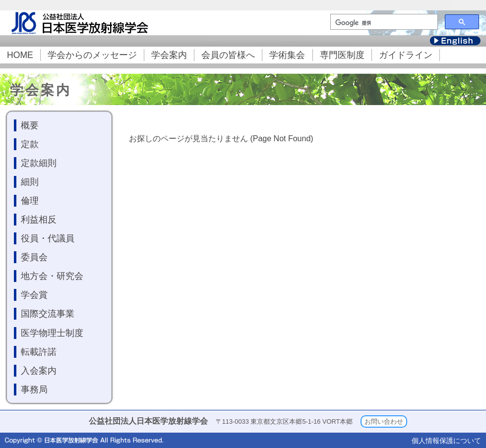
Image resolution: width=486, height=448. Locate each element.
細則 (30, 182)
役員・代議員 (48, 238)
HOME (20, 55)
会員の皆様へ (228, 55)
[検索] (383, 23)
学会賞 (34, 295)
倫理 (30, 201)
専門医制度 (342, 55)
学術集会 (287, 55)
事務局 (34, 390)
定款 (30, 144)
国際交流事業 (48, 314)
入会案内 (39, 371)
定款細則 (39, 163)
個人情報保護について (446, 441)
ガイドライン (406, 55)
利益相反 (39, 220)
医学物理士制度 (52, 333)
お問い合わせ (384, 421)
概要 (30, 125)
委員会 (34, 257)
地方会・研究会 (52, 276)
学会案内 (169, 55)
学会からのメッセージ (92, 55)
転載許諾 (39, 352)
